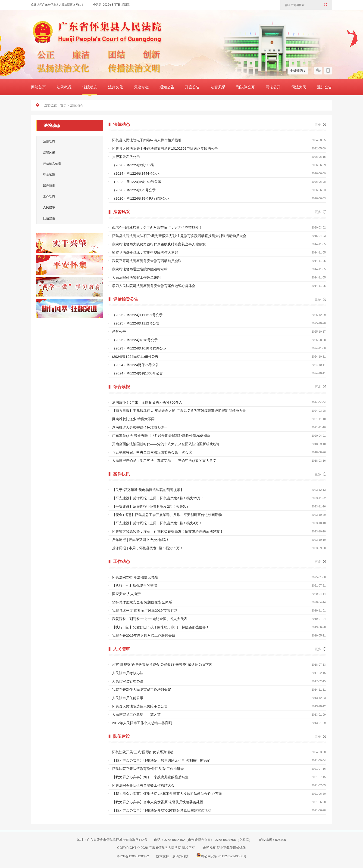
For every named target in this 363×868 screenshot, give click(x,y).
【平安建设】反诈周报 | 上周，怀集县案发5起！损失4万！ (157, 523)
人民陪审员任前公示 (128, 698)
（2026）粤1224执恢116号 (133, 165)
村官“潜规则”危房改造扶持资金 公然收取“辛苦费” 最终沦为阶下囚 (162, 665)
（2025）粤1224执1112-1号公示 (137, 315)
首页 (63, 105)
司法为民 (299, 87)
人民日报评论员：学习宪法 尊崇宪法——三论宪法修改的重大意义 (164, 461)
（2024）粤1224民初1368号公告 (138, 373)
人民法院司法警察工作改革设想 (136, 277)
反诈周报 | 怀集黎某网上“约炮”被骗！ (141, 540)
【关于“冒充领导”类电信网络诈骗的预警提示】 (148, 490)
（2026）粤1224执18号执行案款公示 (141, 198)
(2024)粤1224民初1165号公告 (135, 357)
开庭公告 (192, 87)
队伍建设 (67, 223)
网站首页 (38, 87)
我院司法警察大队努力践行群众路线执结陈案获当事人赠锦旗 (159, 244)
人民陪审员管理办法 (128, 681)
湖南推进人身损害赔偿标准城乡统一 (140, 427)
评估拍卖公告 (67, 165)
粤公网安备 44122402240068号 (221, 855)
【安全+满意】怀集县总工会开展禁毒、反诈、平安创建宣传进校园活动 (167, 515)
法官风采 (218, 87)
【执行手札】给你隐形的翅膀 (135, 585)
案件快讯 (67, 188)
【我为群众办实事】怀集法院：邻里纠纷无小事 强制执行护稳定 (161, 760)
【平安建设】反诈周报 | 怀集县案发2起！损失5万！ (152, 506)
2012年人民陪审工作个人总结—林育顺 (142, 723)
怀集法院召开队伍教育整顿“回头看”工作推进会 (148, 769)
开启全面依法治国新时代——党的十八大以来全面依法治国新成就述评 (166, 444)
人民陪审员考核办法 (128, 673)
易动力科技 (180, 856)
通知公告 (167, 87)
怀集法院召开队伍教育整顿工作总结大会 (143, 785)
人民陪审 (67, 211)
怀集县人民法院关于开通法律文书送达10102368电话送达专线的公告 (165, 148)
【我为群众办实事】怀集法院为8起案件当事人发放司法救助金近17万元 (167, 794)
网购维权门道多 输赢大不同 (133, 419)
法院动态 (90, 87)
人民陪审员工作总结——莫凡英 (136, 715)
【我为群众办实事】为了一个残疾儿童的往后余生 (150, 777)
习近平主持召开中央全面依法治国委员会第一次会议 (152, 452)
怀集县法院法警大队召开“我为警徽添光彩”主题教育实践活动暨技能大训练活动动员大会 (179, 236)
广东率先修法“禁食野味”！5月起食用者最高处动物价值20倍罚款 (161, 436)
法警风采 (67, 153)
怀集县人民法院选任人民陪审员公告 (140, 706)
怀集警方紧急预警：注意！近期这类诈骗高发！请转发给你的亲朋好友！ (168, 531)
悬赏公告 (119, 332)
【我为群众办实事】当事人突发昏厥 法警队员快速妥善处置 (158, 802)
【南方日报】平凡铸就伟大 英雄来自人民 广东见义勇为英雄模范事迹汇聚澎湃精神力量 (179, 411)
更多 (320, 124)
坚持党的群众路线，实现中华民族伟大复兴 (145, 252)
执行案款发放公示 (126, 157)
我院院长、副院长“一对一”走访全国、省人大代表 (150, 619)
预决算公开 (246, 87)
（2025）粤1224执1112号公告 (136, 323)
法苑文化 (116, 87)
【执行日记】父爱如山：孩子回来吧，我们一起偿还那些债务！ (161, 627)
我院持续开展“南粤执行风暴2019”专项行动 (145, 610)
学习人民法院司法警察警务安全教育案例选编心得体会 (154, 286)
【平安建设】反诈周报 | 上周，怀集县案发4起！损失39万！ (158, 498)
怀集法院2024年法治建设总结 (135, 577)
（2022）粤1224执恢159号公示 (137, 182)
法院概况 (64, 87)
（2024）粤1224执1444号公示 (136, 173)
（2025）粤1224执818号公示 (135, 340)
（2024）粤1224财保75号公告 (136, 365)
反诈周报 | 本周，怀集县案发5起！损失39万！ (148, 548)
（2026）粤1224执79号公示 (134, 190)
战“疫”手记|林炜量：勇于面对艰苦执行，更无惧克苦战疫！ (157, 227)
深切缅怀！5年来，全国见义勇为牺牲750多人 (147, 402)
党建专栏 (141, 87)
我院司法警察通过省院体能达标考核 (140, 269)
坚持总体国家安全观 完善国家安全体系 (142, 602)
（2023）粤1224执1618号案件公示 (139, 348)
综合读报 (67, 176)
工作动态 (67, 200)
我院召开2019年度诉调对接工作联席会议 (144, 635)
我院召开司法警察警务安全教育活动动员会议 (147, 261)
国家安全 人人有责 (126, 594)
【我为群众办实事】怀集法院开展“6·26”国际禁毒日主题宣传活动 (162, 810)
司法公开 (273, 87)
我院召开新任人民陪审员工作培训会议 (142, 690)
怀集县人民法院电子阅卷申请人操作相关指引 (147, 140)
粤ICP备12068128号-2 (133, 856)
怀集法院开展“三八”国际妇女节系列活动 (143, 752)
